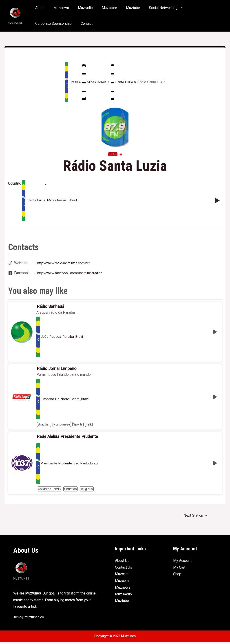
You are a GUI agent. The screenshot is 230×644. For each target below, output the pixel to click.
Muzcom (122, 583)
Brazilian (44, 426)
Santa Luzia (123, 82)
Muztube (125, 8)
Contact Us (124, 569)
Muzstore (103, 8)
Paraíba (69, 338)
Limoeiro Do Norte (55, 400)
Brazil (70, 82)
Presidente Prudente (57, 465)
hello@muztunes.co (29, 619)
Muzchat (122, 576)
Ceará (75, 400)
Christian (71, 491)
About (39, 8)
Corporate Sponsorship (197, 8)
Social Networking (153, 8)
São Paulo (83, 465)
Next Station (195, 517)
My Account (182, 563)
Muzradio (81, 8)
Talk (89, 426)
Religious (86, 491)
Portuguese (62, 426)
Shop (177, 576)
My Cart (179, 569)
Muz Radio (123, 596)
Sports (78, 426)
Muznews (59, 8)
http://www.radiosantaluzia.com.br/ (65, 263)
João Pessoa (51, 338)
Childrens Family (50, 491)
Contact (40, 24)
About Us (122, 563)
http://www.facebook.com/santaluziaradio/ (71, 273)
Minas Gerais (94, 82)
